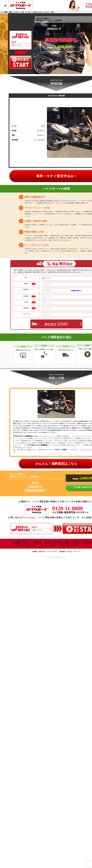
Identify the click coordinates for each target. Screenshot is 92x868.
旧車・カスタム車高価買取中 (49, 546)
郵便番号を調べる (77, 291)
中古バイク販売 (61, 450)
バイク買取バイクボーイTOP (22, 542)
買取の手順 (48, 542)
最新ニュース (27, 544)
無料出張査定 (17, 544)
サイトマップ (77, 552)
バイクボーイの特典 (63, 544)
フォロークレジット (50, 544)
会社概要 (35, 552)
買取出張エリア (58, 542)
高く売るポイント (37, 542)
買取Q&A (68, 542)
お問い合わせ (42, 552)
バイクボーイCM (76, 544)
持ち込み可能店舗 (87, 542)
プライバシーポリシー (52, 552)
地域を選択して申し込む (66, 552)
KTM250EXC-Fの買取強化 (23, 436)
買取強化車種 (38, 544)
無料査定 (56, 324)
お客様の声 (76, 542)
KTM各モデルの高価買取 (38, 445)
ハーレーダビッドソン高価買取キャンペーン (26, 546)
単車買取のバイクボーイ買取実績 (69, 546)
